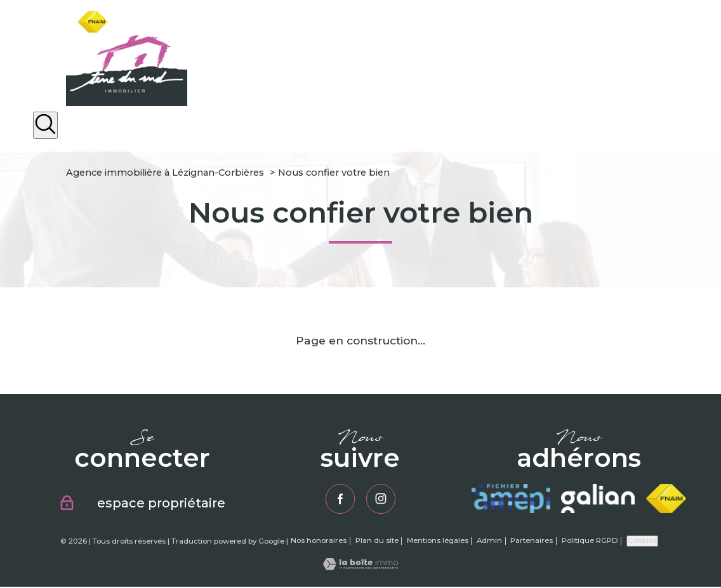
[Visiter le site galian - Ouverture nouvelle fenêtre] (598, 499)
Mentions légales (438, 542)
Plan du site (377, 542)
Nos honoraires (319, 542)
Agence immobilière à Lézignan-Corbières (165, 173)
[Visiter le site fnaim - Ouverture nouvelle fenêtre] (666, 499)
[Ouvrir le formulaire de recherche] (45, 125)
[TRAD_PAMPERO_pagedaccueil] (126, 102)
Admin (489, 542)
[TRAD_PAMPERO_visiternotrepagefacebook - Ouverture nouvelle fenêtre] (340, 499)
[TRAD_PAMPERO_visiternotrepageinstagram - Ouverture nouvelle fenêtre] (381, 499)
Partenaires (532, 542)
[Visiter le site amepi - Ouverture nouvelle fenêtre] (511, 499)
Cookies (642, 542)
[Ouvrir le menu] (701, 161)
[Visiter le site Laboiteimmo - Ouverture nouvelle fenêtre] (360, 567)
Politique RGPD (590, 542)
